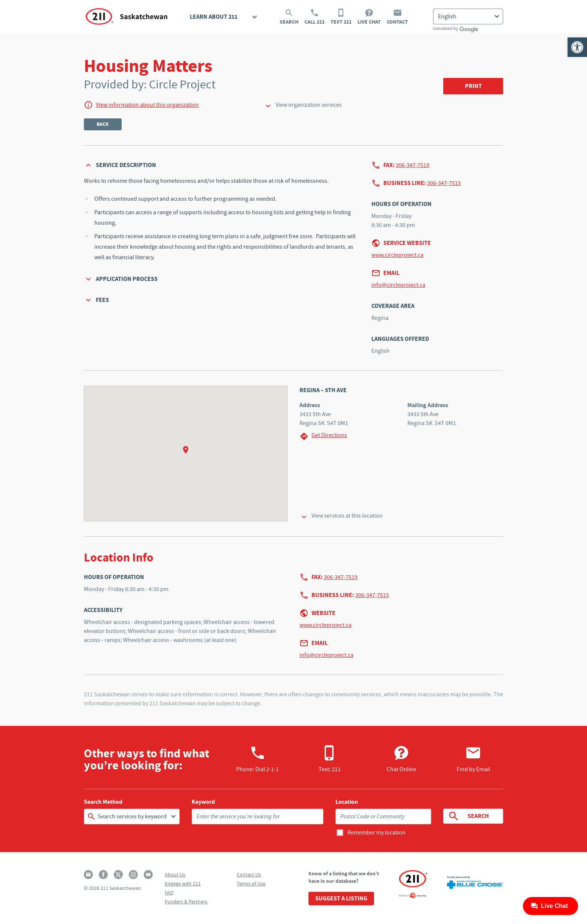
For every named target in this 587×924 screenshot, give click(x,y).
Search (289, 17)
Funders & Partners (186, 902)
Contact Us (249, 875)
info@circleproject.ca (398, 285)
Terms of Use (251, 884)
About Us (175, 875)
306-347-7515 (444, 183)
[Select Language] (468, 16)
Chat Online (402, 759)
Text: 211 (330, 759)
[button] (577, 47)
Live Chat (369, 17)
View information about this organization (147, 105)
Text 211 (341, 17)
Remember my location (376, 833)
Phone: (258, 759)
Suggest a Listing (341, 898)
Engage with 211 (183, 884)
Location (347, 802)
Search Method (103, 802)
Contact (397, 17)
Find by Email (473, 759)
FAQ (169, 893)
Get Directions (323, 436)
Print (473, 86)
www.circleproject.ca (397, 255)
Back (103, 124)
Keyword (203, 802)
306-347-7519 (413, 165)
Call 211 (314, 17)
